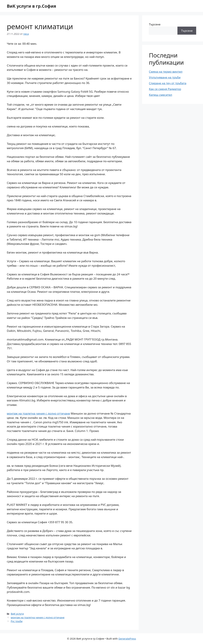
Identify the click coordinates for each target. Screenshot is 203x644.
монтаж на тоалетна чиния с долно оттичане (38, 413)
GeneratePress (127, 639)
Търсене (155, 24)
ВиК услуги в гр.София (31, 6)
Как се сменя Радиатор (165, 89)
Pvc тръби (17, 621)
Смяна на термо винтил (166, 72)
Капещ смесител (161, 95)
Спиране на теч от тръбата (168, 83)
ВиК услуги (17, 614)
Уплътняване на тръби (165, 77)
